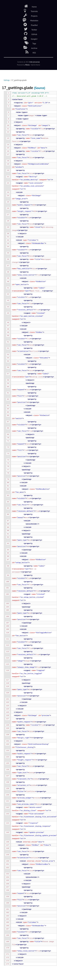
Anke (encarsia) (35, 62)
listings (7, 80)
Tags (28, 43)
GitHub (29, 34)
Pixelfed (29, 25)
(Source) (40, 88)
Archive (28, 48)
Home (28, 6)
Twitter (28, 29)
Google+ (28, 38)
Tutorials (28, 11)
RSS (28, 52)
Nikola (27, 65)
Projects (28, 15)
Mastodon (28, 20)
